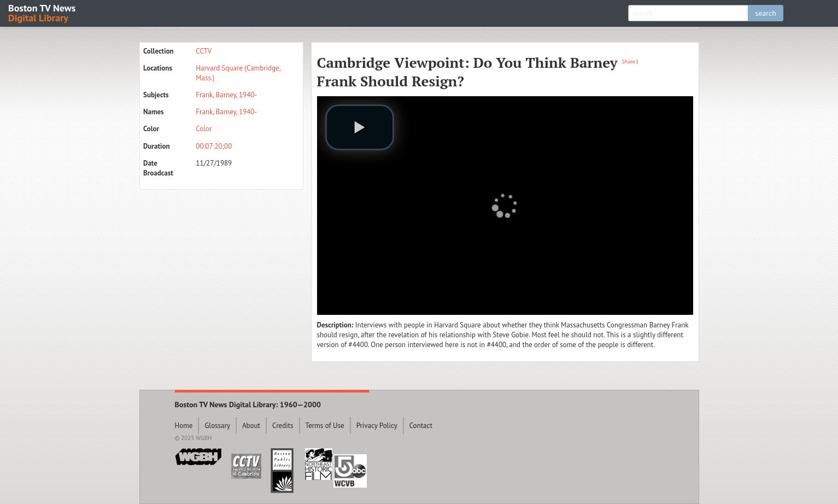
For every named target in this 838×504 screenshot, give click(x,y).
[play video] (360, 127)
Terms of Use (325, 426)
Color (204, 129)
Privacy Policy (377, 426)
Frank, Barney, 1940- (226, 95)
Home (184, 426)
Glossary (217, 426)
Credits (283, 426)
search (766, 13)
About (251, 426)
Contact (421, 426)
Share (629, 61)
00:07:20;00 (214, 146)
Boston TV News (43, 12)
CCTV (204, 51)
